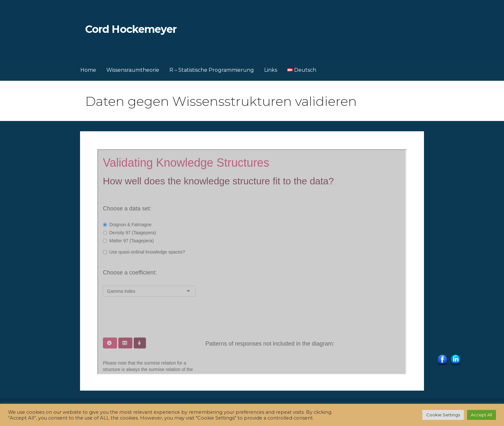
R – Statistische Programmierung (212, 70)
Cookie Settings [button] (443, 415)
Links (271, 70)
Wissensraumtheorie (133, 70)
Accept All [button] (482, 415)
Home (88, 70)
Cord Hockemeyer (131, 29)
